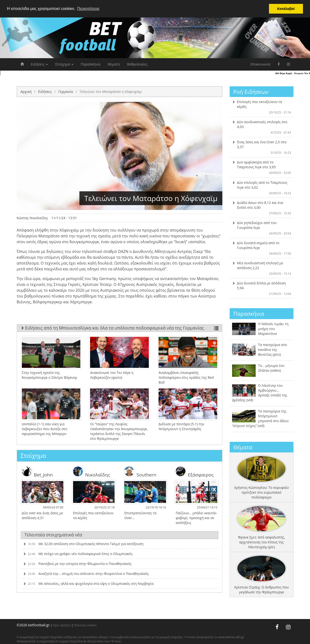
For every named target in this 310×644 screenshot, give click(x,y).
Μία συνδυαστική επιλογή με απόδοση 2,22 (262, 268)
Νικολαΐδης (91, 471)
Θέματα (114, 64)
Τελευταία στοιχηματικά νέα (53, 535)
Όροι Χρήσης (62, 625)
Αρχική (26, 92)
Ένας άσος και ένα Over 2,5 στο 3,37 (262, 147)
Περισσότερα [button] (88, 9)
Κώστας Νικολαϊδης (32, 218)
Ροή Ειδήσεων (251, 92)
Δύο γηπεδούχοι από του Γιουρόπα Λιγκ (262, 228)
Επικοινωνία (260, 64)
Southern (140, 471)
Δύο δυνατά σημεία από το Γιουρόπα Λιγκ (262, 248)
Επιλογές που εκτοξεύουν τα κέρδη (262, 107)
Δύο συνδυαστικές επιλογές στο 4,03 (262, 127)
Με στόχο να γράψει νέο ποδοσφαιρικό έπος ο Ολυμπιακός (78, 554)
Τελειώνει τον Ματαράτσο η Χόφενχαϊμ (110, 92)
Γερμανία (66, 92)
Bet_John (37, 471)
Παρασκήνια (90, 64)
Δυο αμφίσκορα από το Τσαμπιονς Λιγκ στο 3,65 (262, 167)
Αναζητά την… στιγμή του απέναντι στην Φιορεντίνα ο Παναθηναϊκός (86, 574)
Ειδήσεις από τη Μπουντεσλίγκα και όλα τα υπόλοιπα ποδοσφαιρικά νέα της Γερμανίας (120, 328)
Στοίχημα (64, 64)
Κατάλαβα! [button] (286, 9)
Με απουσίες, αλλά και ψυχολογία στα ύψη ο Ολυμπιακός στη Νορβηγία (88, 584)
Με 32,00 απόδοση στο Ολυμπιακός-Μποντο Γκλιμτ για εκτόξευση (83, 544)
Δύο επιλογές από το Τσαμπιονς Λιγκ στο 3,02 (262, 188)
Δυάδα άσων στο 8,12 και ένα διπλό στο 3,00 (262, 208)
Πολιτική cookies (85, 625)
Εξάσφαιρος (194, 471)
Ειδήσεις (40, 64)
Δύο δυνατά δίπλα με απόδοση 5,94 (262, 288)
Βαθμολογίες (137, 64)
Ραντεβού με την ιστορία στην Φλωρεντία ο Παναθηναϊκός (77, 564)
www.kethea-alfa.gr (231, 637)
